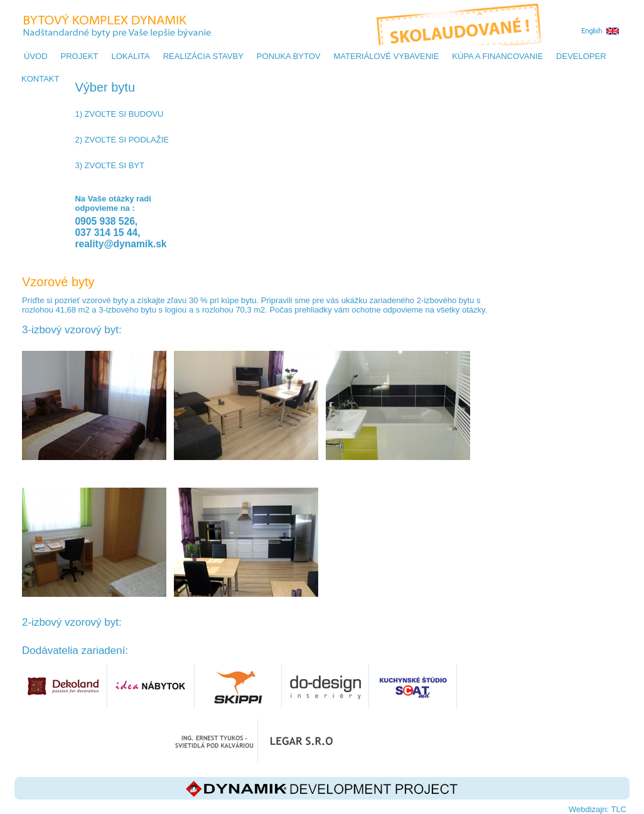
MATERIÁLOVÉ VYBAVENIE (386, 56)
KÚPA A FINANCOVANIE (497, 56)
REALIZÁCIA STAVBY (203, 56)
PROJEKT (80, 56)
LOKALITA (131, 56)
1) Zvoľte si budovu (119, 114)
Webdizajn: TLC (598, 809)
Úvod (36, 56)
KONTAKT (40, 79)
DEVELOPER (581, 56)
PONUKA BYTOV (289, 56)
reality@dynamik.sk (121, 244)
